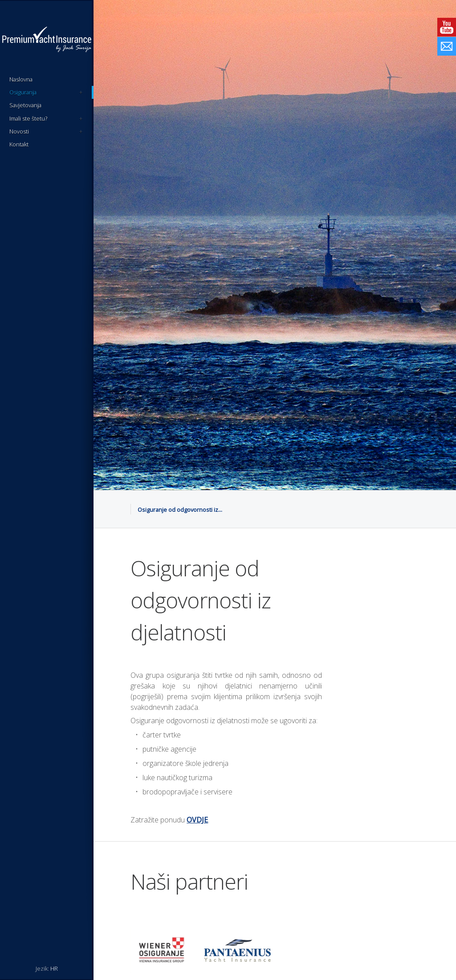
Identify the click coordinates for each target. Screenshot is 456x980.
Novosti (46, 132)
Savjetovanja (25, 105)
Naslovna (21, 79)
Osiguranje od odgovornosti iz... (180, 510)
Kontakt (19, 144)
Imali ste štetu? (46, 119)
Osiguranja (46, 92)
